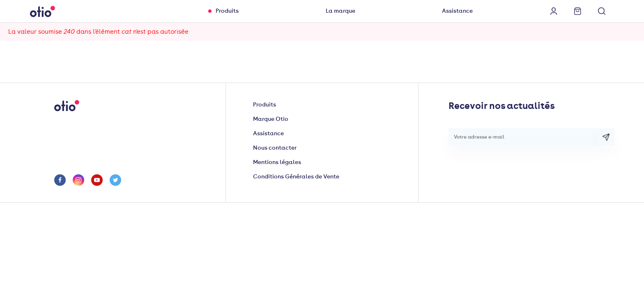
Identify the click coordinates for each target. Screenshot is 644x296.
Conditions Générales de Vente (296, 177)
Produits (227, 11)
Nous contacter (275, 148)
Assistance (457, 11)
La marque (340, 11)
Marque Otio (271, 119)
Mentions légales (277, 162)
